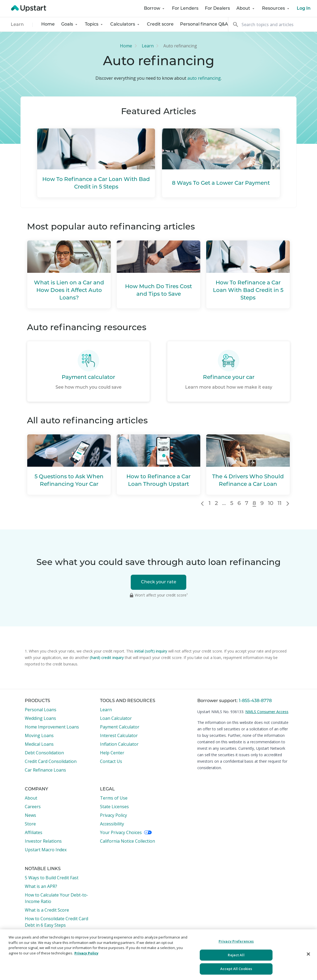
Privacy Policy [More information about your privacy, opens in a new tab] (86, 953)
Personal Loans (41, 710)
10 (271, 504)
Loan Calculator (116, 718)
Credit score (160, 25)
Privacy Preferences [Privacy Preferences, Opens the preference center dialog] (236, 941)
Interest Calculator (119, 735)
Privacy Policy (113, 815)
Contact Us (111, 761)
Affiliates (34, 832)
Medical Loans (39, 744)
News (30, 815)
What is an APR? (41, 886)
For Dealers (217, 9)
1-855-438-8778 (255, 701)
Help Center (112, 753)
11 (280, 504)
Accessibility (112, 824)
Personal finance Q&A (204, 25)
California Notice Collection (128, 841)
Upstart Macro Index (46, 850)
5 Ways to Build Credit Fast (52, 878)
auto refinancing (204, 78)
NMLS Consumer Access (267, 712)
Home (48, 25)
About (246, 9)
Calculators (125, 25)
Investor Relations (43, 841)
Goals (70, 25)
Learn (17, 25)
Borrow (155, 9)
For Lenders (185, 9)
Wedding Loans (40, 718)
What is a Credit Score (47, 910)
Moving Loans (39, 735)
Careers (33, 807)
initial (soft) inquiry (151, 651)
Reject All (236, 955)
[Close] (308, 954)
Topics (94, 25)
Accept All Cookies (236, 969)
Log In (304, 9)
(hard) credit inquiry (107, 658)
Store (30, 824)
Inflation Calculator (119, 744)
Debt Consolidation (44, 753)
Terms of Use (114, 798)
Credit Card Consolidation (51, 761)
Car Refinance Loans (45, 770)
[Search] (273, 24)
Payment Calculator (120, 727)
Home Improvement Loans (52, 727)
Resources (276, 9)
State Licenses (114, 807)
